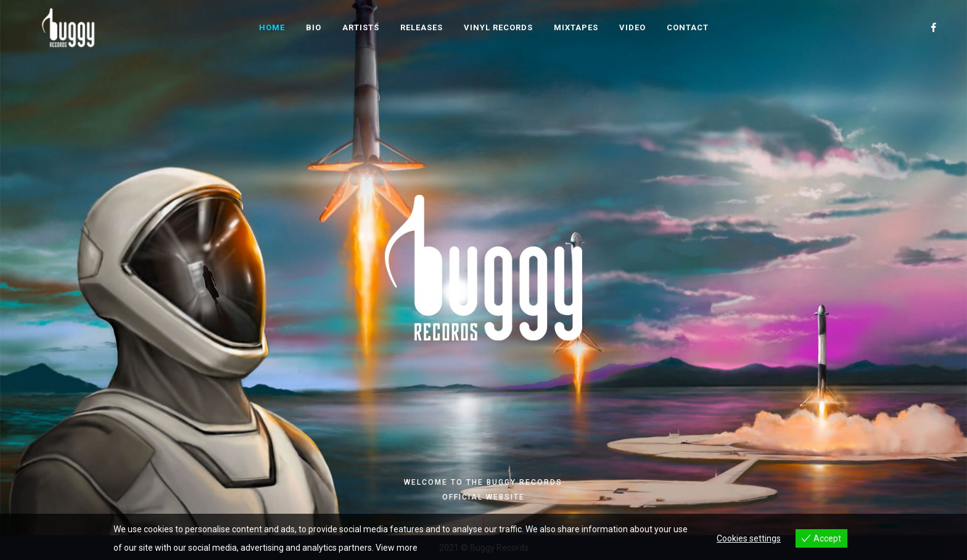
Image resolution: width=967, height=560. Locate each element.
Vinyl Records (498, 27)
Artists (361, 27)
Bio (314, 27)
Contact (688, 27)
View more (397, 548)
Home (272, 27)
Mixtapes (576, 27)
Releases (422, 27)
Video (632, 27)
